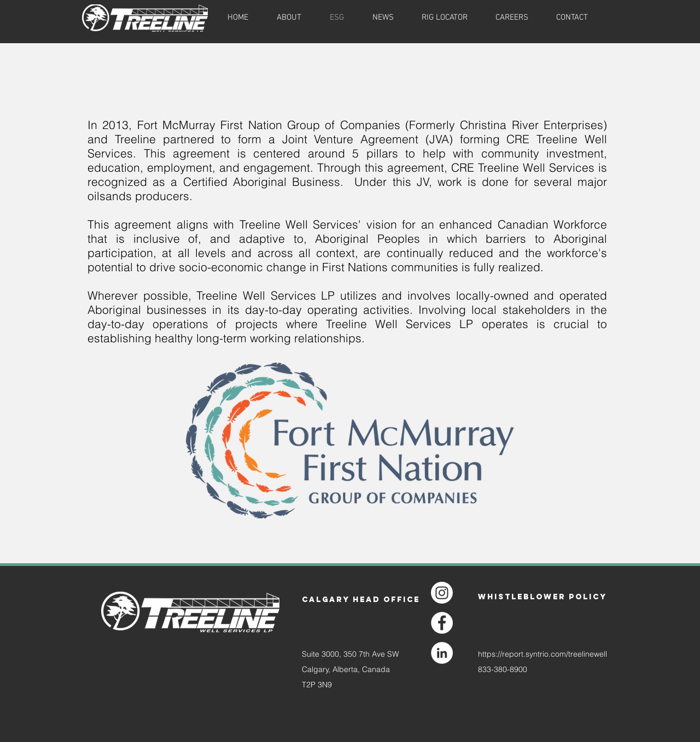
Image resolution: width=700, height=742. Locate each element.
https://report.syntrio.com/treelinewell (542, 654)
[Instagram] (442, 593)
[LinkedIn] (442, 653)
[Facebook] (442, 623)
